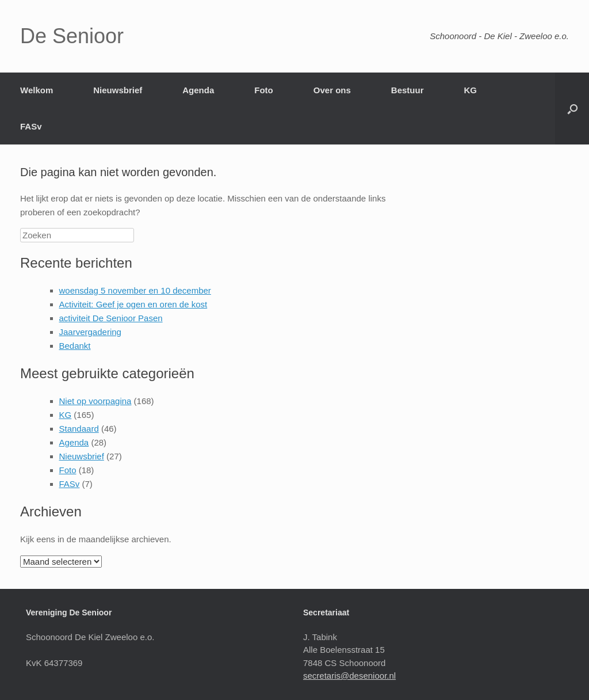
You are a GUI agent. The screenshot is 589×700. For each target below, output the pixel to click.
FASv (31, 126)
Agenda (198, 90)
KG (471, 90)
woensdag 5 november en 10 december (135, 290)
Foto (263, 90)
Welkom (37, 90)
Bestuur (408, 90)
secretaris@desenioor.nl (349, 676)
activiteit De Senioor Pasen (111, 318)
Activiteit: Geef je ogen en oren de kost (133, 304)
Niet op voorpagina (95, 401)
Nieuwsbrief (118, 90)
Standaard (79, 429)
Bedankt (75, 346)
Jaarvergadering (90, 332)
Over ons (332, 90)
